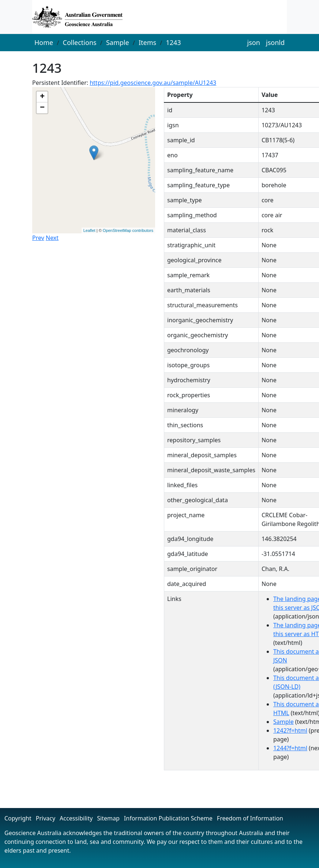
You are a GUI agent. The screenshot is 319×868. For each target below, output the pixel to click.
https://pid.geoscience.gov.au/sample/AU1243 (153, 83)
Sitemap (108, 818)
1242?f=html (290, 730)
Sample (118, 42)
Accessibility (76, 818)
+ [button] (42, 97)
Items (147, 42)
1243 (173, 42)
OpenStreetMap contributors (128, 230)
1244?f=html (290, 748)
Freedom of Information (250, 818)
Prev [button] (38, 238)
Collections (80, 42)
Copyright (18, 818)
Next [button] (52, 238)
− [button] (42, 108)
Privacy (46, 818)
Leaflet (89, 230)
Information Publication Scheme (168, 818)
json (254, 42)
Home (44, 42)
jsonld (275, 42)
